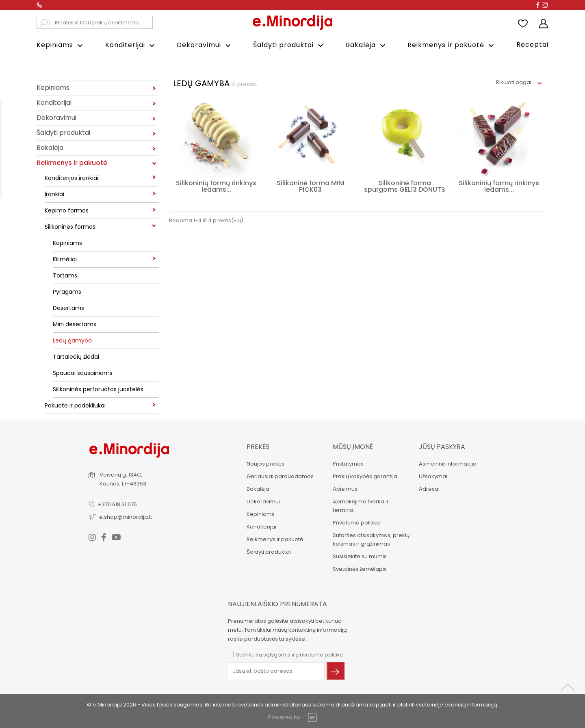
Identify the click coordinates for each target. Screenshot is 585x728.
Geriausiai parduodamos (280, 476)
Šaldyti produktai (289, 45)
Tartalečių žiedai (76, 356)
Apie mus (345, 489)
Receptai (532, 44)
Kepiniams (61, 45)
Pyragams (67, 291)
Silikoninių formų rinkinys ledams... (216, 186)
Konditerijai (131, 45)
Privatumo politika (356, 522)
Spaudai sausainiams (83, 373)
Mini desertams (75, 324)
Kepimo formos (67, 210)
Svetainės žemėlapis (359, 569)
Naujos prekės (265, 463)
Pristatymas (348, 463)
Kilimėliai (65, 259)
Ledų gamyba (72, 340)
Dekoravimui (205, 45)
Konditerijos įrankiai (71, 178)
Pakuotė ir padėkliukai (75, 405)
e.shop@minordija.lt (126, 517)
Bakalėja (367, 45)
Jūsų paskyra (442, 446)
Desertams (68, 308)
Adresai (429, 489)
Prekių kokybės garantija (365, 476)
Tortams (65, 275)
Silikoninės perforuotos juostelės (98, 389)
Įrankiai (54, 194)
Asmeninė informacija (447, 463)
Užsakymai (433, 476)
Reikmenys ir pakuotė (452, 45)
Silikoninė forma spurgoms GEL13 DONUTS (405, 186)
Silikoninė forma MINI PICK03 (311, 186)
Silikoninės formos (70, 226)
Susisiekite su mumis (359, 556)
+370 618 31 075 (118, 504)
